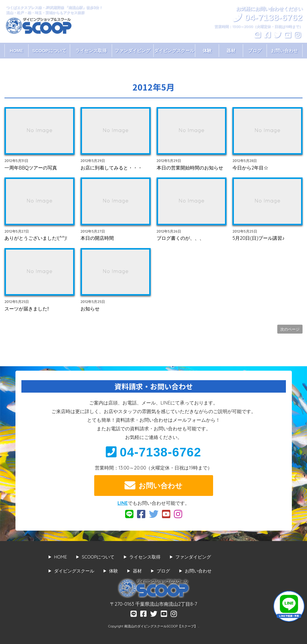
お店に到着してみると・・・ (111, 168)
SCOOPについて (49, 51)
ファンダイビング (133, 51)
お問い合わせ (284, 51)
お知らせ (90, 309)
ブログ (255, 51)
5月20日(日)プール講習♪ (258, 238)
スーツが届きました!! (27, 309)
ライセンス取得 (91, 51)
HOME (16, 51)
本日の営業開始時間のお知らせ (190, 168)
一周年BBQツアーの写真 (31, 168)
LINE (122, 503)
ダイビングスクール (174, 51)
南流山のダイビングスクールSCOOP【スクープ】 (161, 626)
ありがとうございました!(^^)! (36, 238)
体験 (207, 51)
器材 (231, 51)
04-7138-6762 (153, 452)
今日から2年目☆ (250, 168)
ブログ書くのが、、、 (180, 238)
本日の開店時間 (97, 238)
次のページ (290, 329)
